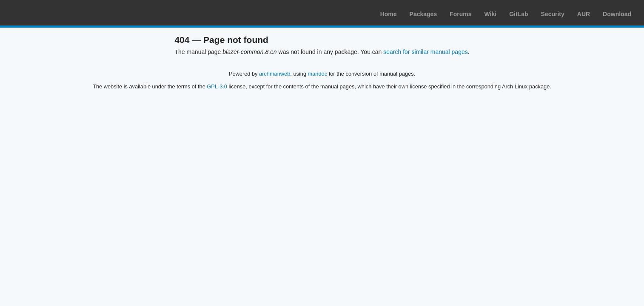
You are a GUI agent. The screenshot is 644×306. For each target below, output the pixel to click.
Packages (423, 14)
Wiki (491, 14)
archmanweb (275, 74)
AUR (584, 14)
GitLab (519, 14)
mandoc (318, 74)
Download (617, 14)
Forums (460, 14)
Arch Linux (47, 13)
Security (553, 14)
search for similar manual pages (425, 52)
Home (389, 14)
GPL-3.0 (217, 86)
